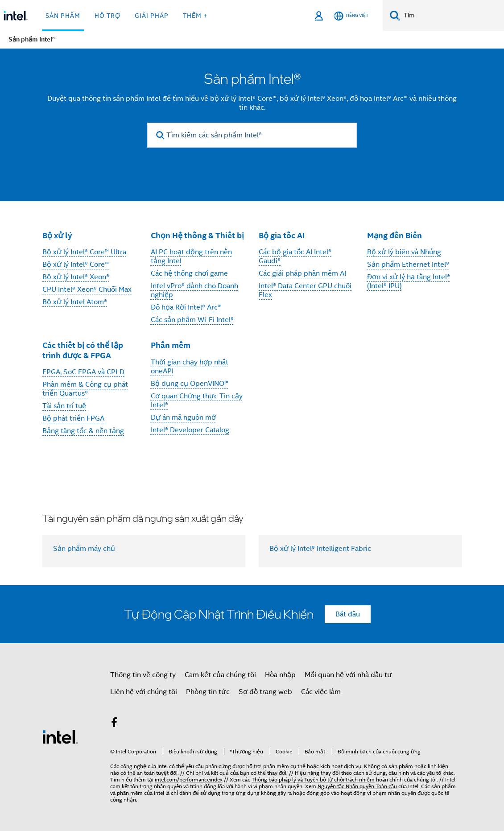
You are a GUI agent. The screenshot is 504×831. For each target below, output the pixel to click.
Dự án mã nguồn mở (183, 418)
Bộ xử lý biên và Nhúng (404, 252)
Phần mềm (171, 345)
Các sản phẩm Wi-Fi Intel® (192, 320)
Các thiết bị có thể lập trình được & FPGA (83, 350)
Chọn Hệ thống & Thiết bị (197, 235)
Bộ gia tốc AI (282, 235)
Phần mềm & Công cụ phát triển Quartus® (85, 389)
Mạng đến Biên (395, 235)
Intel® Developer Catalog (190, 430)
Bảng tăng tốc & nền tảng (83, 431)
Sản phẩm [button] (63, 16)
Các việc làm (321, 692)
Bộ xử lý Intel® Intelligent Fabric (320, 549)
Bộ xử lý (57, 235)
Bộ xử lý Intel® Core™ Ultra (84, 252)
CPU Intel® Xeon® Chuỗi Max (87, 289)
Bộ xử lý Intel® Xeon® (76, 277)
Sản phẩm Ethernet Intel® (408, 265)
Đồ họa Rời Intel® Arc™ (186, 307)
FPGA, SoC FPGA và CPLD (83, 372)
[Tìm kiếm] (395, 15)
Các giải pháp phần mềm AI (302, 273)
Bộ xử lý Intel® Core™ (76, 265)
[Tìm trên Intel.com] (452, 16)
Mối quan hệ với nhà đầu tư (348, 675)
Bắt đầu (348, 614)
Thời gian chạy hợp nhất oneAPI (190, 367)
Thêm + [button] (195, 16)
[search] (160, 135)
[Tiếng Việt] (351, 16)
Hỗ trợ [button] (107, 16)
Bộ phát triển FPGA (73, 418)
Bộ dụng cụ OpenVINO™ (190, 384)
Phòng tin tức (208, 692)
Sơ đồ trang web (265, 692)
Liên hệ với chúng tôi (144, 692)
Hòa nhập (280, 675)
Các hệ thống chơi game (189, 273)
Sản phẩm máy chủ (84, 549)
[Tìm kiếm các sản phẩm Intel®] (252, 135)
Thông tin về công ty (143, 675)
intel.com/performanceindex (189, 779)
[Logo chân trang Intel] (60, 736)
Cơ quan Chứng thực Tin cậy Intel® (197, 401)
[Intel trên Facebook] (114, 724)
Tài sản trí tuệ (64, 406)
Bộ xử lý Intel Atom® (75, 302)
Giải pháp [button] (152, 16)
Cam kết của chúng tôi (220, 675)
